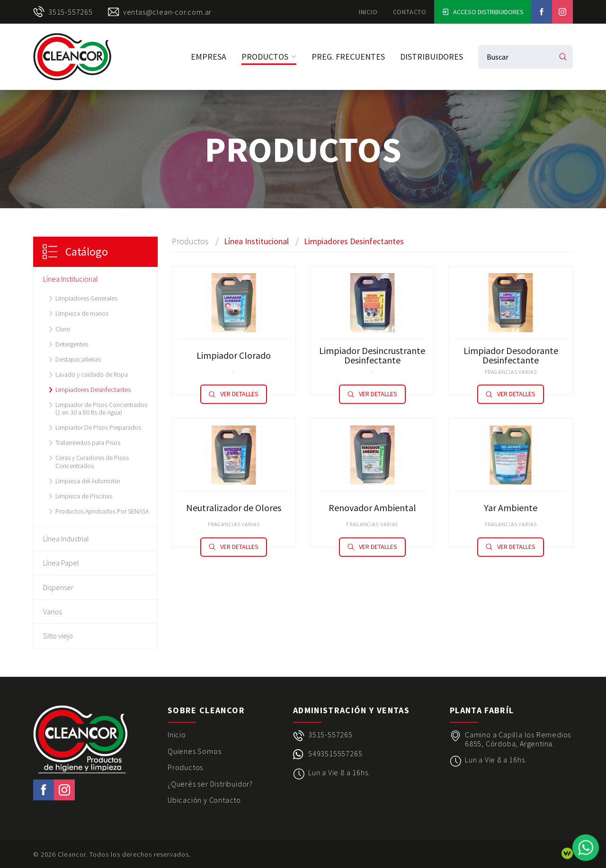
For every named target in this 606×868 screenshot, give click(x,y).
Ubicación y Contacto (204, 800)
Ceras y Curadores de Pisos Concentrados (92, 461)
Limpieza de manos (82, 313)
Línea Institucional (71, 279)
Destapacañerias (78, 359)
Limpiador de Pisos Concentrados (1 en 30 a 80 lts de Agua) (101, 408)
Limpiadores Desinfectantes (93, 390)
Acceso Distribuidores (483, 12)
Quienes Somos (194, 751)
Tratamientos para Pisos (88, 443)
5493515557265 (335, 754)
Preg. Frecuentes (348, 57)
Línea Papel (61, 563)
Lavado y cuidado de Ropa (92, 374)
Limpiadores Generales (86, 298)
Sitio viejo (58, 636)
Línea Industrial (66, 539)
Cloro (63, 329)
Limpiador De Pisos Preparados (98, 427)
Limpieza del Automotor (88, 481)
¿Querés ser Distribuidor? (210, 784)
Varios (52, 611)
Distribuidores (432, 57)
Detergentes (72, 344)
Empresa (209, 57)
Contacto (410, 12)
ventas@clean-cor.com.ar (160, 12)
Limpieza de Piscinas (84, 496)
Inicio (368, 12)
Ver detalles (234, 394)
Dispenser (58, 587)
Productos (269, 57)
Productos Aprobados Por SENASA (102, 511)
